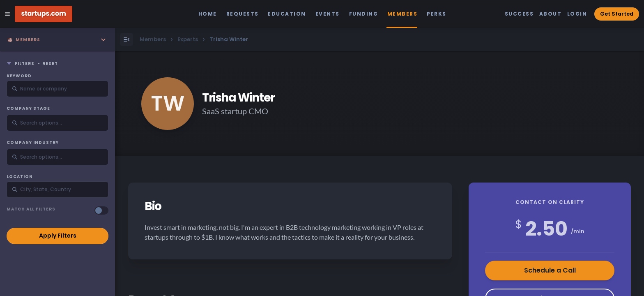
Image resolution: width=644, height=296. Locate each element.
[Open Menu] (126, 39)
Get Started (617, 14)
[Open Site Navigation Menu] (7, 14)
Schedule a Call (550, 270)
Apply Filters (58, 236)
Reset (50, 64)
